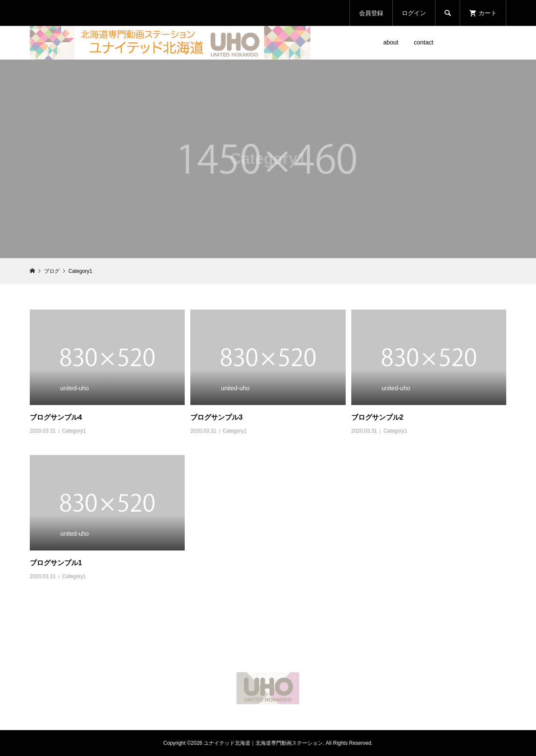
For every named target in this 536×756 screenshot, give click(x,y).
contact (424, 42)
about (391, 42)
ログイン (414, 13)
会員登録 (371, 13)
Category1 (74, 431)
